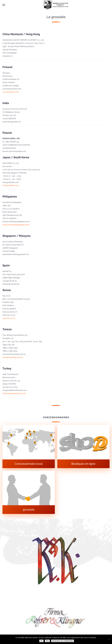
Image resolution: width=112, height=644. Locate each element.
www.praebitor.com (11, 185)
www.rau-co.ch (9, 318)
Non (47, 641)
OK (41, 641)
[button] (4, 5)
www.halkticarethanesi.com (14, 393)
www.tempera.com (11, 92)
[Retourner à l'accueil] (56, 5)
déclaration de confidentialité (63, 641)
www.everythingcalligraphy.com (16, 225)
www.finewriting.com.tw (13, 357)
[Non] (109, 639)
